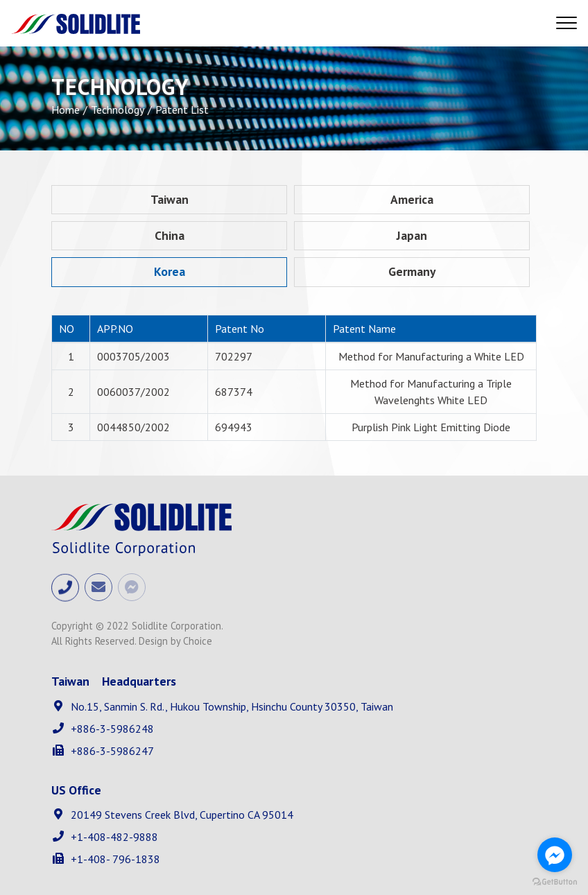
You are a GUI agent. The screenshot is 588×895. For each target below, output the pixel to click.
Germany (412, 271)
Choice (198, 641)
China (170, 235)
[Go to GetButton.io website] (555, 881)
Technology (118, 110)
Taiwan (170, 199)
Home (66, 110)
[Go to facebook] (555, 855)
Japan (412, 235)
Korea (170, 271)
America (412, 199)
